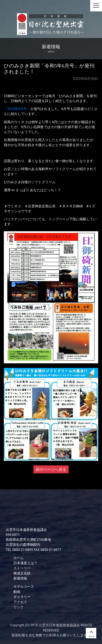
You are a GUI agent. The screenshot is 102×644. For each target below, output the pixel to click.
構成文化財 (22, 573)
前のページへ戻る (51, 469)
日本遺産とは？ (25, 563)
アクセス (20, 602)
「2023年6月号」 (17, 109)
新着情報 (20, 578)
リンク (19, 607)
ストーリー (22, 568)
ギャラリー (22, 597)
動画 (17, 592)
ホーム (19, 558)
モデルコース (24, 587)
